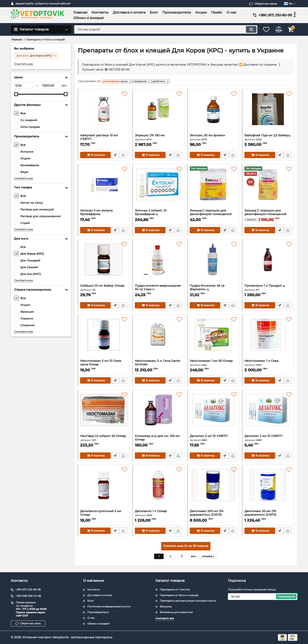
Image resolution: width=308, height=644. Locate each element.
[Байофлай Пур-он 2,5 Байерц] (268, 113)
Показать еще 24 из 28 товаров (186, 547)
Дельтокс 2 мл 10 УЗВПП (268, 439)
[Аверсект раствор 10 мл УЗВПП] (104, 113)
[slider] (16, 94)
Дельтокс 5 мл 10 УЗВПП (213, 439)
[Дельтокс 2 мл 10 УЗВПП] (268, 414)
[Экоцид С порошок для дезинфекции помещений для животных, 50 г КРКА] (213, 189)
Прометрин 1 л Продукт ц (268, 289)
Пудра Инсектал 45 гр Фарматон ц (213, 290)
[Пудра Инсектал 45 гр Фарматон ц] (213, 264)
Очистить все (23, 64)
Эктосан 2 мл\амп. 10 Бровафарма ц (158, 215)
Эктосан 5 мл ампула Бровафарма (104, 215)
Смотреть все (23, 178)
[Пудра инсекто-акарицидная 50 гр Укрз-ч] (158, 264)
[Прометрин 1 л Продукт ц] (268, 264)
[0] (24, 86)
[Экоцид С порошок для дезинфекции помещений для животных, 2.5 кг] (268, 189)
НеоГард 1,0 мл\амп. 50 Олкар (104, 439)
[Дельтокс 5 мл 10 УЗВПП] (213, 414)
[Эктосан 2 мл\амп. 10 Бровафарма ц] (158, 189)
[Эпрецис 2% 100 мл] (158, 113)
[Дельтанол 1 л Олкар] (158, 489)
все (193, 557)
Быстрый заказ (115, 156)
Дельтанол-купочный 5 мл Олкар (104, 516)
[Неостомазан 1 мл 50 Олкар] (213, 339)
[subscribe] (263, 597)
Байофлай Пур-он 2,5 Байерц (268, 138)
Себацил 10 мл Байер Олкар (104, 289)
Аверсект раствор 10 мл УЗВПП (104, 140)
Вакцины (166, 606)
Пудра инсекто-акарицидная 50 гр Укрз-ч (158, 290)
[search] (162, 29)
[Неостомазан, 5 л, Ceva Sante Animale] (158, 339)
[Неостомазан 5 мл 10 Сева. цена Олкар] (104, 339)
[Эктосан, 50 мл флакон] (213, 113)
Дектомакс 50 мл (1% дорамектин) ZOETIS (268, 516)
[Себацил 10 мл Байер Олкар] (104, 264)
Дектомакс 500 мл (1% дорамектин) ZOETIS (213, 516)
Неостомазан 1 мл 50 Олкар (213, 364)
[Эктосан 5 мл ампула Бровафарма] (104, 189)
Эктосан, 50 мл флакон (213, 138)
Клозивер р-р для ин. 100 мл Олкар (158, 441)
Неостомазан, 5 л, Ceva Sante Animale (158, 366)
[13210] (51, 86)
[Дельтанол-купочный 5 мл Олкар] (104, 489)
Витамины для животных (176, 612)
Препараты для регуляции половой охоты (188, 601)
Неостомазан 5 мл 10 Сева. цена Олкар (104, 366)
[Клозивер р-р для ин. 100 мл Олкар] (158, 414)
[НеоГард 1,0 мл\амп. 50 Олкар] (104, 414)
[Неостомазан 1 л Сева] (268, 339)
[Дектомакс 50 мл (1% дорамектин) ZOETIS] (268, 489)
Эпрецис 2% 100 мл (158, 138)
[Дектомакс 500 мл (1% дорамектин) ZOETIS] (213, 489)
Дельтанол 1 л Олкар (158, 514)
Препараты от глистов (175, 589)
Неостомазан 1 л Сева (268, 364)
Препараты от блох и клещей (179, 595)
